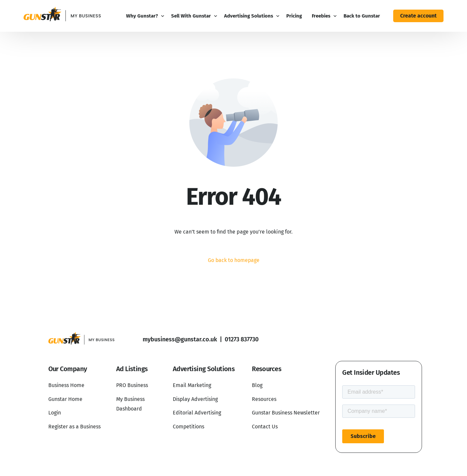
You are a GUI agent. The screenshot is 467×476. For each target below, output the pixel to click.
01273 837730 (242, 340)
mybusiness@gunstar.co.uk (180, 340)
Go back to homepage (234, 260)
